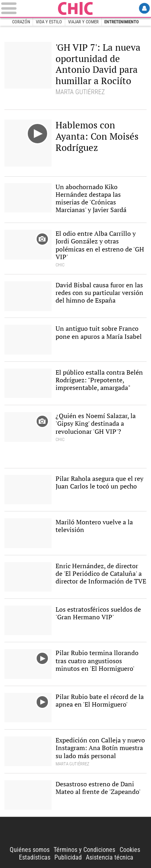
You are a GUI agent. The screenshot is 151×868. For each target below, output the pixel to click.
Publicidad (68, 857)
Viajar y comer (83, 22)
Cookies (130, 850)
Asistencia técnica (110, 857)
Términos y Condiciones (84, 850)
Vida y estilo (49, 22)
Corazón (21, 22)
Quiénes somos (30, 850)
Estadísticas (35, 857)
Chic (76, 8)
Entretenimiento (122, 22)
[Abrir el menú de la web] (28, 8)
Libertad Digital (76, 831)
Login (144, 8)
